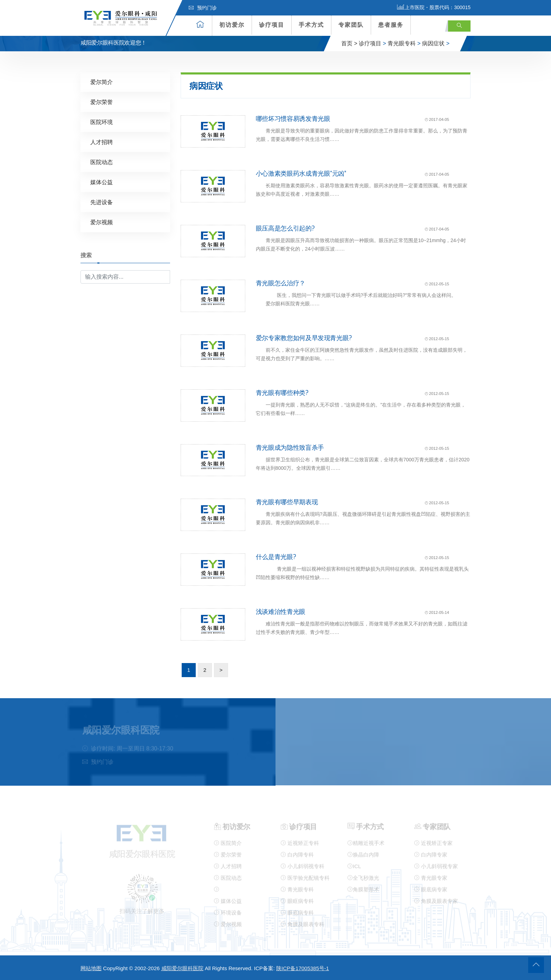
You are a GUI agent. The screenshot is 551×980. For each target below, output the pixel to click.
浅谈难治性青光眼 (281, 611)
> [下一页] (221, 670)
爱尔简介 (102, 82)
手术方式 (311, 25)
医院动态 (102, 162)
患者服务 (391, 25)
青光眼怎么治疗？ (281, 283)
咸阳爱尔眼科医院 (182, 968)
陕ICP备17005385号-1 (303, 968)
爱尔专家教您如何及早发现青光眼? (304, 338)
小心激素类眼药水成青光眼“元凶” (301, 173)
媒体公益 (102, 182)
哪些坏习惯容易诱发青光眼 (293, 119)
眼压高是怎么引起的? (285, 228)
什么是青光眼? (276, 557)
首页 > (349, 43)
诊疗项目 (272, 25)
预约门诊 (203, 8)
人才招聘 (102, 142)
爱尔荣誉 (102, 102)
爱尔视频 (102, 222)
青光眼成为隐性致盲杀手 (290, 447)
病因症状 (433, 43)
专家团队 (351, 25)
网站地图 (91, 968)
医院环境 (102, 122)
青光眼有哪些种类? (282, 392)
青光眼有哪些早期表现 (287, 502)
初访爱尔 (232, 25)
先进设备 (102, 202)
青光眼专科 (402, 43)
